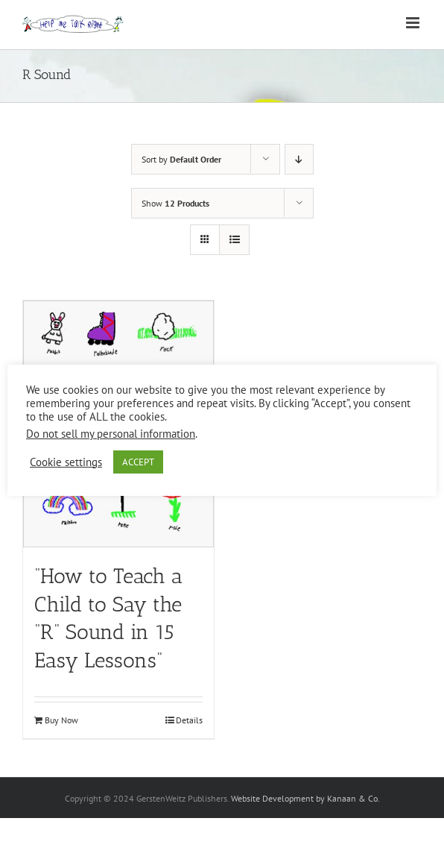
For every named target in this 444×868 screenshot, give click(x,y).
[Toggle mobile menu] (414, 23)
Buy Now (61, 720)
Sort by (181, 159)
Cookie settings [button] (66, 462)
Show (175, 203)
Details (189, 720)
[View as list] (234, 240)
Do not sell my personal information (111, 434)
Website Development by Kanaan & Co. (305, 798)
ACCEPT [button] (138, 462)
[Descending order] (299, 159)
